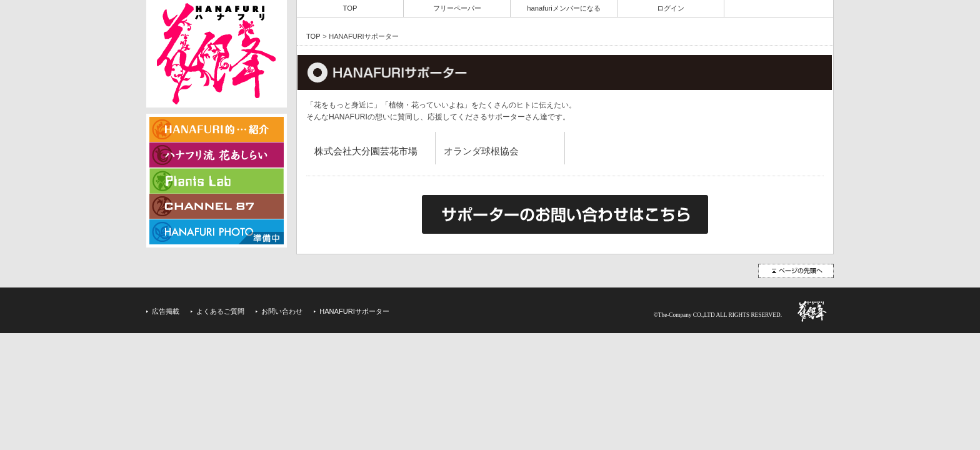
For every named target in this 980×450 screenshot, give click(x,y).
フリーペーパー (457, 8)
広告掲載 (166, 311)
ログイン (671, 8)
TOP (350, 8)
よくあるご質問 (220, 311)
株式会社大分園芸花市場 (366, 151)
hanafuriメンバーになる (564, 8)
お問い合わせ (282, 311)
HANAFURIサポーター (354, 311)
